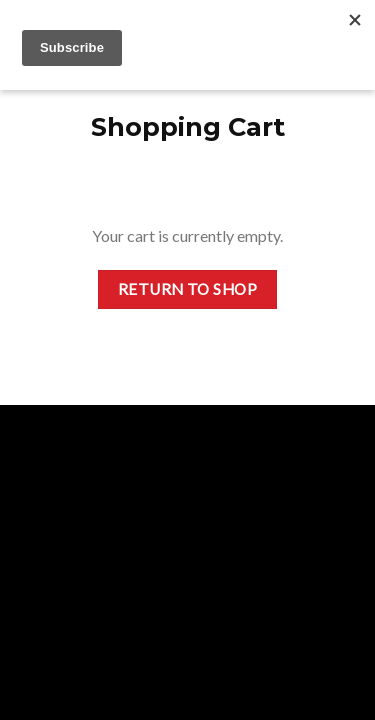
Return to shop (188, 289)
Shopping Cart (188, 126)
